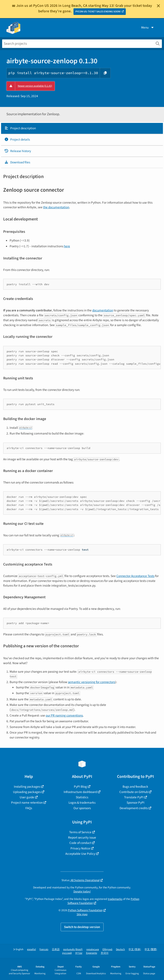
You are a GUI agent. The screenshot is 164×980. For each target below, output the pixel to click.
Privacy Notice (80, 848)
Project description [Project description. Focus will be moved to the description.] (20, 128)
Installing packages (27, 787)
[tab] (82, 128)
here (67, 246)
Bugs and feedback (135, 787)
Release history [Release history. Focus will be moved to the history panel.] (18, 151)
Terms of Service (80, 832)
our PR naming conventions (64, 715)
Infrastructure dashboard (80, 792)
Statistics (82, 797)
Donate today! (82, 891)
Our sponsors (82, 808)
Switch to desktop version (82, 927)
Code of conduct (80, 843)
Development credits (134, 808)
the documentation (56, 207)
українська (93, 949)
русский (67, 953)
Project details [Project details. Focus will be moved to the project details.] (17, 140)
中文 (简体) (135, 949)
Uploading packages (27, 792)
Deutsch (120, 949)
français (44, 949)
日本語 (56, 949)
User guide (27, 797)
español (31, 949)
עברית (79, 953)
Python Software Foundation (85, 910)
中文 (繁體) (151, 949)
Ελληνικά (107, 949)
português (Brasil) (73, 949)
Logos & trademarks (82, 803)
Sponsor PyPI (135, 803)
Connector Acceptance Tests (135, 576)
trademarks (115, 899)
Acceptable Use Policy (80, 854)
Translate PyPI (134, 797)
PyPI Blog (80, 787)
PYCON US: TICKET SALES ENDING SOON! (98, 12)
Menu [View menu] (148, 27)
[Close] (158, 6)
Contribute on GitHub (134, 792)
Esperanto (92, 953)
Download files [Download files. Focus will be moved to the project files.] (17, 162)
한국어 (105, 953)
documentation (103, 310)
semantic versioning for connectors (92, 682)
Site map (82, 914)
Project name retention (27, 803)
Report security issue (82, 838)
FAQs (29, 808)
